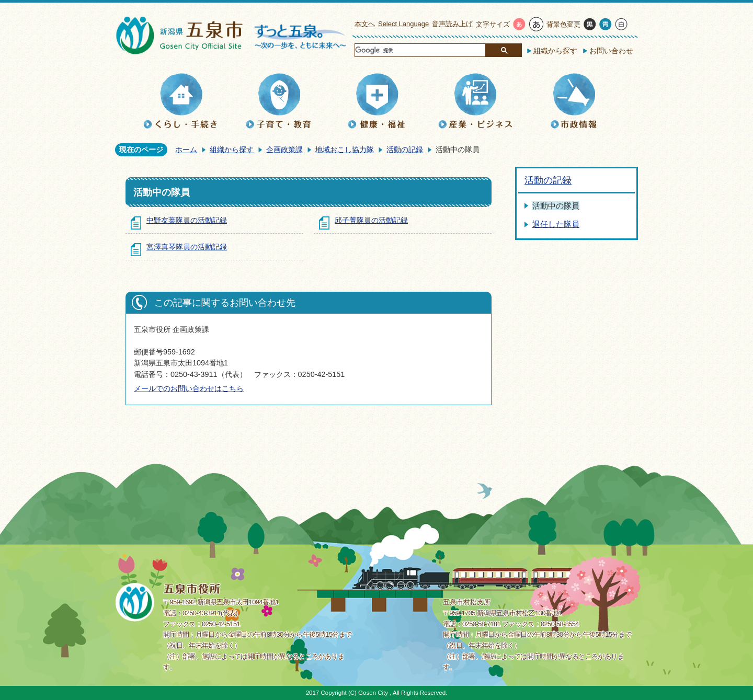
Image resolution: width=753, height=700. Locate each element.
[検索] (420, 51)
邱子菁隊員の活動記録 (371, 220)
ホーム (186, 150)
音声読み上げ (452, 24)
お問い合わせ (611, 51)
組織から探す (555, 51)
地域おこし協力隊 (345, 150)
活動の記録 (405, 150)
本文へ (365, 24)
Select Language (403, 24)
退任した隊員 (556, 224)
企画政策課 (284, 150)
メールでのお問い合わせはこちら (189, 388)
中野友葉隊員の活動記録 (187, 220)
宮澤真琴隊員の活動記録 (187, 247)
